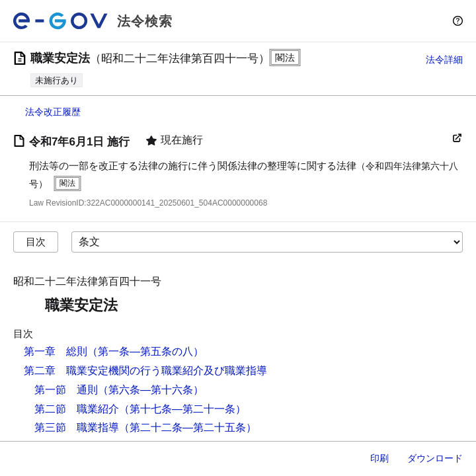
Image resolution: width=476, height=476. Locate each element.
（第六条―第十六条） (151, 390)
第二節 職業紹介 (77, 409)
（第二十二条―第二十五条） (188, 427)
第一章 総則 (56, 351)
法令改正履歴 (53, 112)
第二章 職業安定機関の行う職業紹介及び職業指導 (145, 371)
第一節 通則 (66, 390)
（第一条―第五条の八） (145, 351)
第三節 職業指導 (77, 427)
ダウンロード (435, 458)
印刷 (379, 458)
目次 (36, 242)
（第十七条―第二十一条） (182, 409)
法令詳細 (444, 59)
